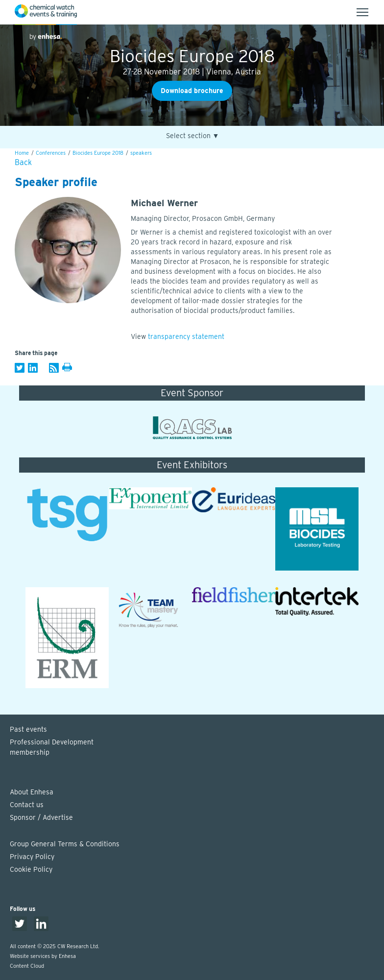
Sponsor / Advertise (41, 817)
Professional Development (197, 748)
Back (23, 162)
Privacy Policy (32, 857)
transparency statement (186, 336)
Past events (28, 729)
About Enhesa (32, 792)
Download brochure (192, 91)
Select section (193, 136)
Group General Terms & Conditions (65, 844)
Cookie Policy (31, 869)
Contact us (27, 805)
